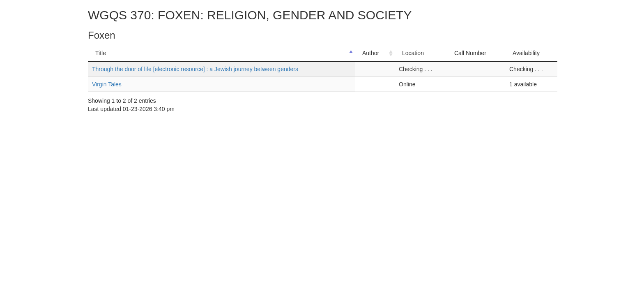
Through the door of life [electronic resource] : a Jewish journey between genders (195, 69)
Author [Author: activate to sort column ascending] (371, 53)
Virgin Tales (107, 84)
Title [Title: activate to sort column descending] (101, 53)
